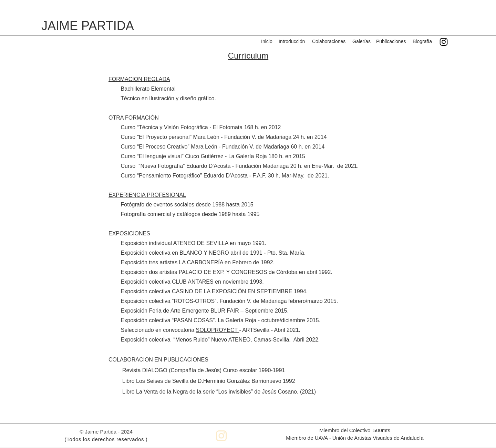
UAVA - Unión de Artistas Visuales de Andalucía (369, 438)
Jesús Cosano (280, 392)
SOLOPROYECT (217, 330)
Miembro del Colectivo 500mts (355, 430)
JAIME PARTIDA (88, 26)
